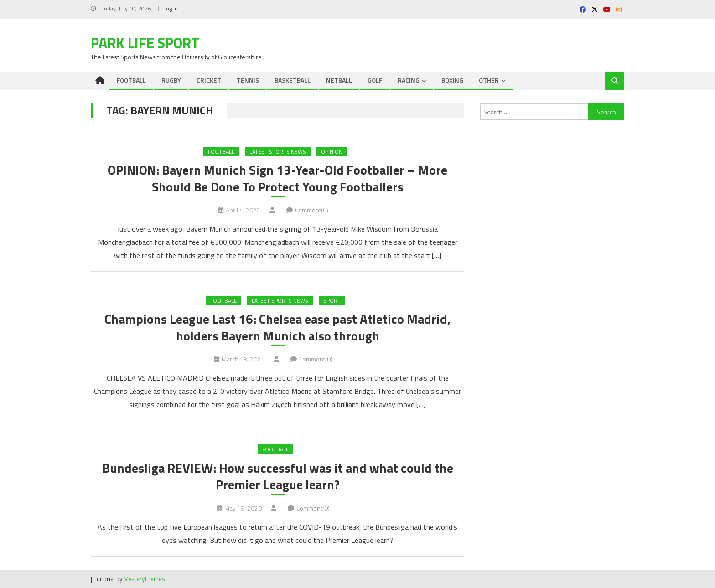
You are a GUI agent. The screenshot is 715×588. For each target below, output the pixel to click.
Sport (332, 301)
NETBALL (339, 80)
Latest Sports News (278, 152)
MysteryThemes (144, 579)
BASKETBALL (293, 80)
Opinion (332, 152)
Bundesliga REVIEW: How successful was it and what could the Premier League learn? (278, 477)
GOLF (375, 80)
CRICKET (209, 80)
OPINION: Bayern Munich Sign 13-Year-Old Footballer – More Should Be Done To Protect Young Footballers (277, 178)
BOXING (452, 80)
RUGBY (171, 80)
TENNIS (248, 80)
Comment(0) (312, 210)
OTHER (489, 80)
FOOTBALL (131, 80)
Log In (171, 8)
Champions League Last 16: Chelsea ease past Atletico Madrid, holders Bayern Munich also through (277, 328)
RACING (409, 80)
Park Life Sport (145, 43)
